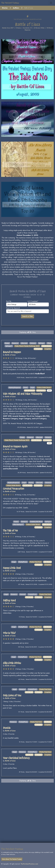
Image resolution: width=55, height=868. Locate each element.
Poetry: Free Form (36, 562)
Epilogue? (9, 346)
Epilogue (42, 343)
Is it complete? (33, 301)
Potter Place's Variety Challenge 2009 (27, 346)
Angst (32, 388)
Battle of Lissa (10, 355)
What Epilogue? (18, 524)
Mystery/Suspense (15, 388)
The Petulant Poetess (10, 3)
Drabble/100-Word (36, 522)
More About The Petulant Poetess (12, 859)
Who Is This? (9, 633)
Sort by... (9, 301)
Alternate (24, 343)
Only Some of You (12, 695)
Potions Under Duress (44, 388)
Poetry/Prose (23, 562)
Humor (16, 522)
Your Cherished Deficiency (16, 758)
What (49, 343)
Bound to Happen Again (15, 446)
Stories (5, 8)
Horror (31, 483)
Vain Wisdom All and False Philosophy (23, 394)
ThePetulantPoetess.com (29, 864)
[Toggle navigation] (51, 3)
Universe (33, 343)
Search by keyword (13, 308)
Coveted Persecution (14, 489)
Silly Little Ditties (12, 663)
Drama (7, 343)
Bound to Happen (12, 352)
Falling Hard (9, 600)
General (23, 594)
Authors (16, 8)
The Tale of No (10, 531)
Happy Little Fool (12, 568)
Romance (15, 343)
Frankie (7, 728)
